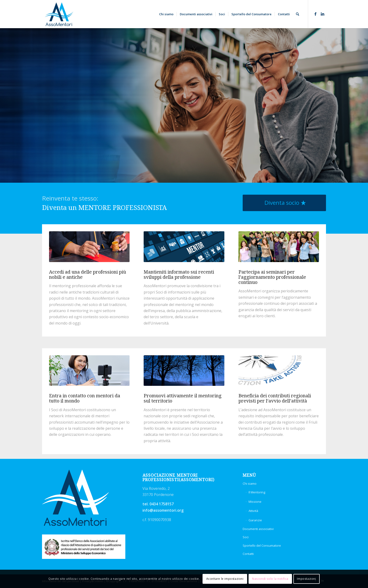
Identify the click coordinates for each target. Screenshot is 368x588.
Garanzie (255, 520)
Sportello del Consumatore (262, 545)
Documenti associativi (258, 529)
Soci (246, 537)
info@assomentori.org (163, 510)
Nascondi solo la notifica (270, 579)
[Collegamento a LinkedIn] (322, 14)
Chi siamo (250, 484)
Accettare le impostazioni (225, 579)
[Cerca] (297, 14)
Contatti (248, 554)
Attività (253, 511)
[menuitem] (166, 14)
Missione (255, 502)
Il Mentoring (257, 492)
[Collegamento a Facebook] (315, 14)
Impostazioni (306, 579)
